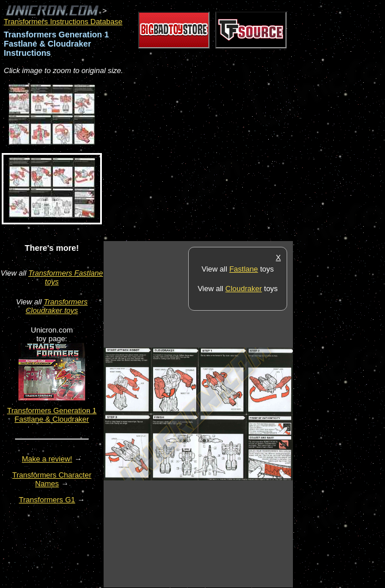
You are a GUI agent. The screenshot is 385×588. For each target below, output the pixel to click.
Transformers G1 (47, 500)
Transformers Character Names (52, 479)
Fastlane (243, 269)
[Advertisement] (238, 159)
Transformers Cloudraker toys (56, 306)
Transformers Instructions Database (63, 22)
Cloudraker (244, 289)
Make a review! (47, 459)
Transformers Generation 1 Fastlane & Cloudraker (52, 415)
